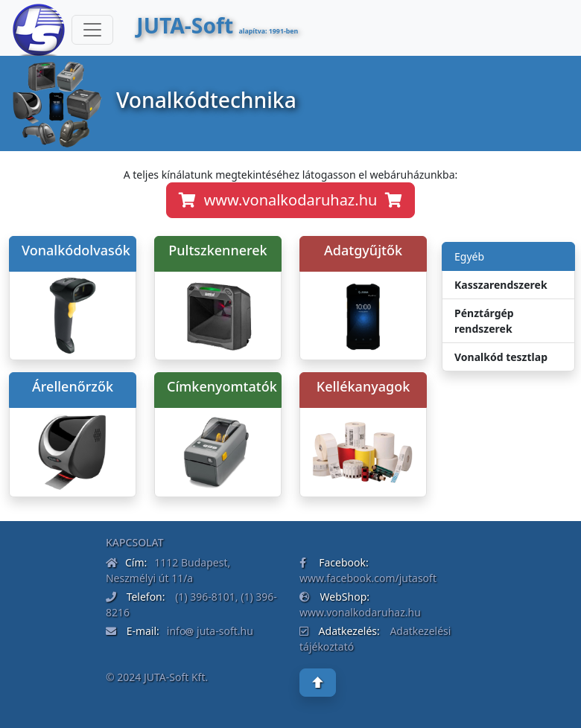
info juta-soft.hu (210, 631)
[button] (318, 683)
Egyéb (469, 256)
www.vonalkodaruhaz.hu (290, 200)
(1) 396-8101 (204, 597)
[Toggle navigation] (92, 30)
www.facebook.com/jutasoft (368, 578)
